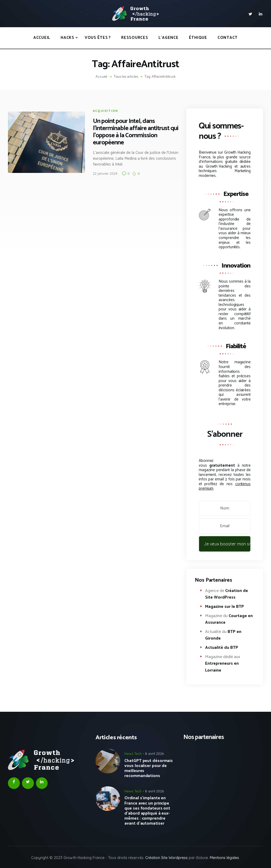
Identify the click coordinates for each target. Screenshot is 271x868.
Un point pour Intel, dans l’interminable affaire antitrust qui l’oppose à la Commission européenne (130, 132)
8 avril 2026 (154, 754)
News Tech (133, 754)
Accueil (101, 77)
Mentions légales (224, 858)
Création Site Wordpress (166, 858)
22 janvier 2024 (100, 173)
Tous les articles (126, 77)
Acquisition (100, 111)
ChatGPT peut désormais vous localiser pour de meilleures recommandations (149, 768)
